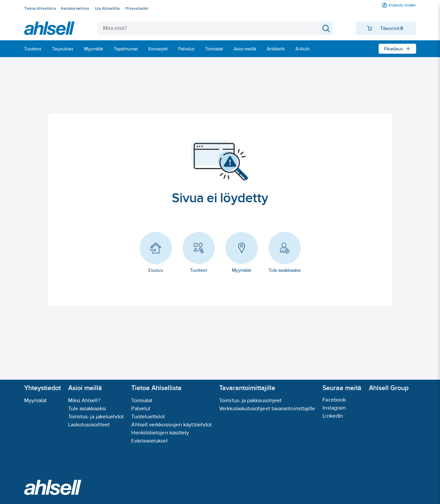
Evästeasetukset (149, 441)
